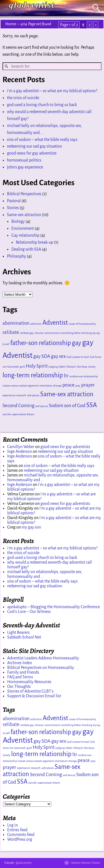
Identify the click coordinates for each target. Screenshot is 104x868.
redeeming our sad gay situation (34, 146)
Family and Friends (23, 672)
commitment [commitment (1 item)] (52, 333)
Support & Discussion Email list (34, 696)
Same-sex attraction (24, 215)
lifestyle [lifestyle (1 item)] (71, 367)
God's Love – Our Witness (29, 612)
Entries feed (17, 830)
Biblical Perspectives (24, 194)
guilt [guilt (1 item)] (22, 367)
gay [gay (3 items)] (77, 343)
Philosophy (17, 256)
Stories (13, 208)
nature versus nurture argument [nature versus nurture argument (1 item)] (21, 386)
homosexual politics (24, 160)
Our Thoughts (19, 686)
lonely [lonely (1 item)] (92, 367)
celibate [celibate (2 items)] (11, 332)
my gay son (31, 527)
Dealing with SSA (26, 249)
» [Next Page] (96, 25)
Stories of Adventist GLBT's (30, 691)
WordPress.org (20, 839)
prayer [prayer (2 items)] (88, 385)
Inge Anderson (20, 451)
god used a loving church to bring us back (42, 105)
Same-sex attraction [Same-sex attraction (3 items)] (67, 394)
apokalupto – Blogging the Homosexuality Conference (54, 607)
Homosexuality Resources (29, 682)
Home (11, 24)
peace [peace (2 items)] (69, 385)
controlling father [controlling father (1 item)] (71, 333)
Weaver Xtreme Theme (85, 863)
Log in (12, 825)
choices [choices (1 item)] (39, 333)
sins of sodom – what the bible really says (42, 140)
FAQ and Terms (20, 677)
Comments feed (21, 835)
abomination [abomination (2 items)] (16, 323)
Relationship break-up (35, 242)
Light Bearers (18, 632)
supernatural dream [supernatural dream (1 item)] (23, 414)
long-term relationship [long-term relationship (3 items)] (33, 375)
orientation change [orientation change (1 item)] (50, 386)
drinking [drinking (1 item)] (87, 333)
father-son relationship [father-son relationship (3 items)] (41, 343)
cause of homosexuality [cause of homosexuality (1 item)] (82, 324)
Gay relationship (25, 235)
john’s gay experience (25, 167)
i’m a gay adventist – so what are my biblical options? (52, 91)
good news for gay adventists (32, 153)
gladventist (32, 5)
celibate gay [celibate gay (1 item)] (27, 333)
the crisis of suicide (23, 98)
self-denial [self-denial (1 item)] (42, 406)
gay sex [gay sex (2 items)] (58, 356)
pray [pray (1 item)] (78, 386)
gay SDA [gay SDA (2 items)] (42, 356)
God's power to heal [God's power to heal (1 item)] (78, 357)
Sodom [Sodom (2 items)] (56, 406)
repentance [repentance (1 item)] (9, 395)
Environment (23, 228)
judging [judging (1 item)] (53, 367)
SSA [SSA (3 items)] (92, 405)
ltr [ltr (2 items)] (66, 376)
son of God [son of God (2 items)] (75, 406)
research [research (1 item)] (21, 395)
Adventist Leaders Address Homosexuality (43, 658)
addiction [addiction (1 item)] (36, 324)
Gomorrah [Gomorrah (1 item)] (13, 367)
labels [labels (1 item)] (62, 367)
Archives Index (20, 663)
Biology (18, 221)
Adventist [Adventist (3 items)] (55, 323)
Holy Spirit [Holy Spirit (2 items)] (37, 366)
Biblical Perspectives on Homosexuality (41, 667)
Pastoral (14, 201)
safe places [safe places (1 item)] (33, 395)
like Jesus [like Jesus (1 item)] (82, 367)
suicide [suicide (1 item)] (7, 414)
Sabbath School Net (24, 637)
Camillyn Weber (21, 447)
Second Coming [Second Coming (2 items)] (18, 406)
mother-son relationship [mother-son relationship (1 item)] (83, 376)
